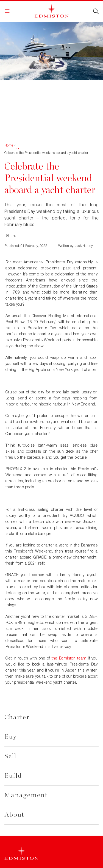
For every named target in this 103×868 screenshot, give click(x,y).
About (14, 815)
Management (26, 795)
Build (13, 776)
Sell (10, 756)
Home (9, 145)
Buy (11, 737)
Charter (17, 717)
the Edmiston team (69, 658)
